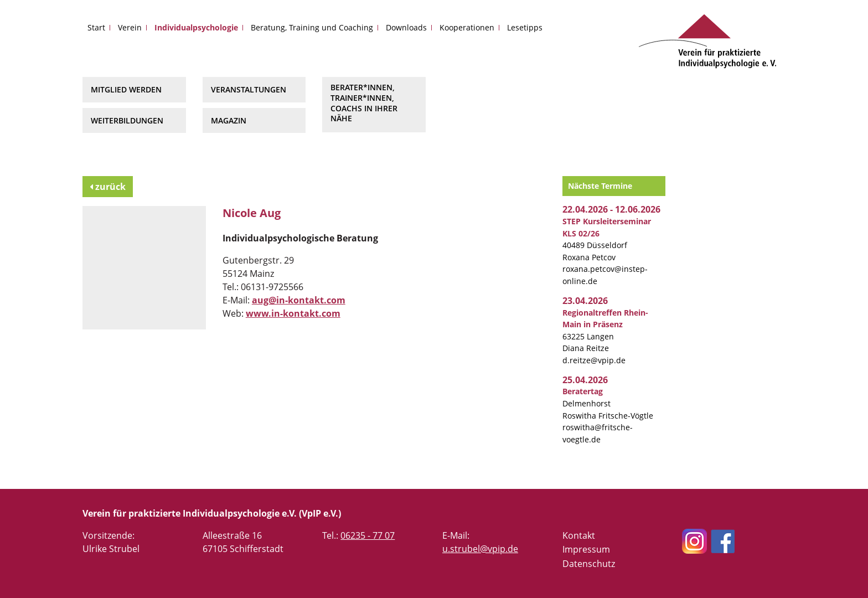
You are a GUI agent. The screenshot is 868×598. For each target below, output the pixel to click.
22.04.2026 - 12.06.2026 (611, 209)
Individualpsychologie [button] (196, 27)
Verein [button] (130, 27)
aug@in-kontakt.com (299, 300)
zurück (108, 187)
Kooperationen (467, 27)
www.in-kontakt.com (293, 313)
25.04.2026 (585, 380)
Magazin (229, 120)
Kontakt (579, 535)
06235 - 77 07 (368, 535)
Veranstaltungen (249, 89)
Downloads (406, 27)
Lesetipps (525, 27)
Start (96, 27)
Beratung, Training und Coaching (312, 27)
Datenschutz (589, 564)
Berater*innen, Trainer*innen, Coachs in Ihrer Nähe (364, 103)
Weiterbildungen (127, 120)
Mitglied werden (126, 89)
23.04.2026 (585, 301)
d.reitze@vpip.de (594, 360)
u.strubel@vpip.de (480, 549)
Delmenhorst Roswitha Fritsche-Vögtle (608, 403)
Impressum (586, 549)
